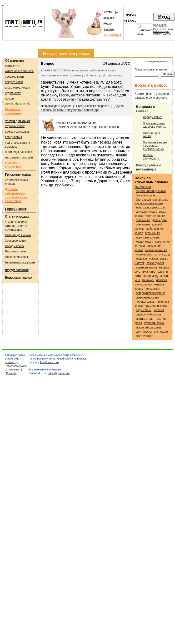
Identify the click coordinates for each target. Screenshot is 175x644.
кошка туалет (155, 263)
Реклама (11, 373)
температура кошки (149, 327)
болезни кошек (78, 70)
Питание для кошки (18, 235)
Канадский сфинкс (148, 237)
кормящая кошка (156, 250)
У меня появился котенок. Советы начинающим (16, 226)
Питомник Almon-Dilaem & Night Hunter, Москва (88, 127)
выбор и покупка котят (150, 207)
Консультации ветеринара (148, 167)
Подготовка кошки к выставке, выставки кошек (155, 146)
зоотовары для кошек (19, 157)
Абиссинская (143, 187)
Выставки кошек (16, 251)
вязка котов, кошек (17, 88)
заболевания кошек (103, 70)
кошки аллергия (146, 267)
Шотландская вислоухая (152, 332)
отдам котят (13, 93)
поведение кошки (147, 297)
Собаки (109, 29)
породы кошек (145, 302)
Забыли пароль (161, 27)
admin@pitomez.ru (59, 373)
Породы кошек (15, 246)
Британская (143, 200)
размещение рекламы (156, 62)
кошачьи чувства (147, 259)
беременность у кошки (151, 191)
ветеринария (13, 137)
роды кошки (144, 310)
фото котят (12, 66)
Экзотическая (144, 336)
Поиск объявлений (17, 104)
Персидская (115, 75)
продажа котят (15, 77)
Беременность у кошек (20, 262)
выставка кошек (146, 212)
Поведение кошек (17, 257)
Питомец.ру (12, 362)
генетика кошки (155, 216)
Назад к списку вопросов (93, 106)
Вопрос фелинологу (151, 157)
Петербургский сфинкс (150, 293)
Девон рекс (159, 220)
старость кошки (154, 323)
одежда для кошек (17, 132)
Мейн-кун (148, 280)
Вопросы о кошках (146, 109)
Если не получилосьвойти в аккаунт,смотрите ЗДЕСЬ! (163, 31)
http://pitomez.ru (49, 362)
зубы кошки (152, 233)
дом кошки (143, 225)
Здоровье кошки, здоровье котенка (155, 125)
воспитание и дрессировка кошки (152, 202)
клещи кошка (144, 242)
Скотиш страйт (145, 319)
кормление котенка (55, 75)
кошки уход (97, 75)
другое (9, 98)
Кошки (108, 24)
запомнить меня (145, 32)
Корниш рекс (144, 255)
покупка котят (14, 82)
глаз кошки (143, 220)
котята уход (79, 75)
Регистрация (113, 35)
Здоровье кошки (16, 241)
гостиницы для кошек (19, 152)
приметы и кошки (156, 306)
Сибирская (154, 315)
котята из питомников (19, 71)
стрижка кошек (15, 126)
